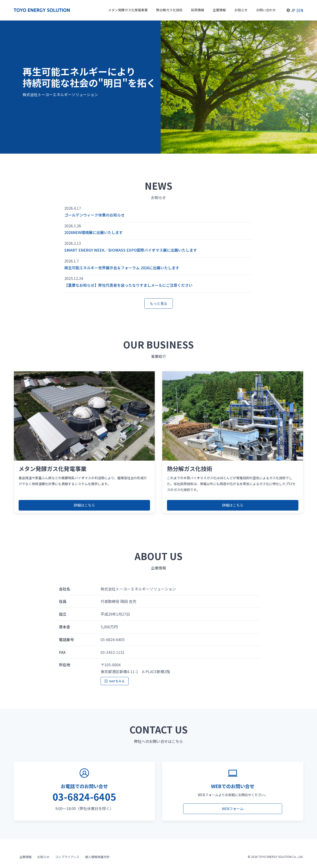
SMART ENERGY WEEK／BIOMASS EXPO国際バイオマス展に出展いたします (131, 250)
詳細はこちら (84, 505)
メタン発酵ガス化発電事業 (128, 10)
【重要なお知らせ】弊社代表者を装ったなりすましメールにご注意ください (128, 285)
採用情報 (198, 10)
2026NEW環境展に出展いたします (93, 232)
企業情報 (219, 10)
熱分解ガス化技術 (169, 10)
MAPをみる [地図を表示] (115, 681)
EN (301, 10)
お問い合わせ (266, 10)
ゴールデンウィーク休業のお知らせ (94, 215)
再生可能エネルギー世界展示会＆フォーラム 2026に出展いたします (122, 268)
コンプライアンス (67, 857)
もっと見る (159, 303)
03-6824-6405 (84, 797)
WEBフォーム (233, 809)
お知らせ (241, 10)
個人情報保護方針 (97, 857)
